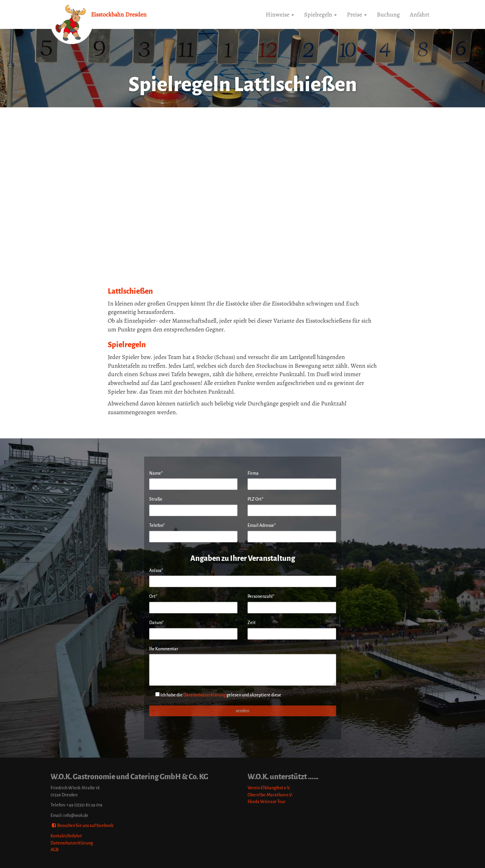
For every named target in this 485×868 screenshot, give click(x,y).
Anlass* (156, 570)
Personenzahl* (261, 596)
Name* (156, 473)
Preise (357, 14)
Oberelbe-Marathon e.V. (270, 795)
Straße (156, 499)
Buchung (388, 14)
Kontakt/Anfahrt (66, 836)
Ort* (153, 596)
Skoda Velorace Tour (267, 802)
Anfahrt (420, 14)
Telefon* (157, 525)
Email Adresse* (262, 525)
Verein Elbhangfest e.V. (269, 788)
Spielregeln (320, 14)
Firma (253, 473)
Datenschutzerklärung (204, 695)
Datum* (156, 623)
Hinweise (280, 14)
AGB (55, 850)
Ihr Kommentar (164, 649)
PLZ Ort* (255, 499)
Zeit (252, 623)
